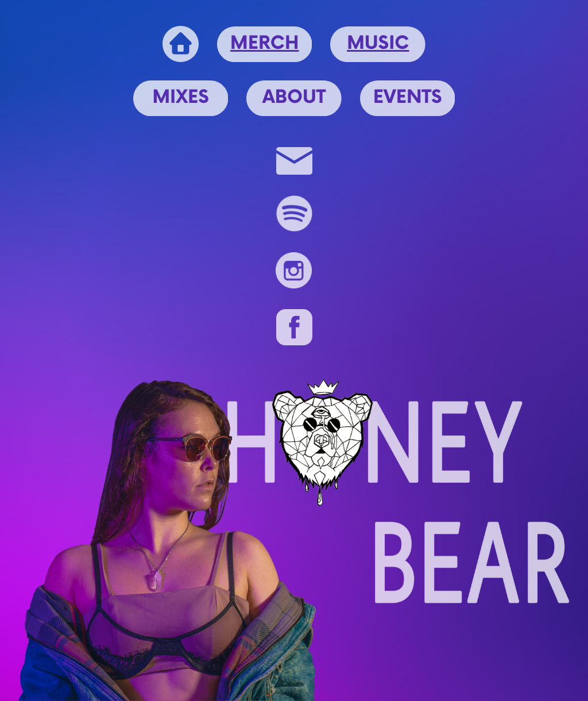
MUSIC (378, 44)
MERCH (264, 44)
